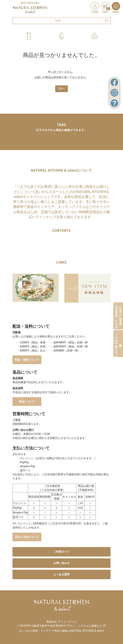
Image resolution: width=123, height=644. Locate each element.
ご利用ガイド (61, 552)
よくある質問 (61, 574)
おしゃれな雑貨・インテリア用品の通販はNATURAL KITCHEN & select (61, 631)
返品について (27, 401)
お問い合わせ (61, 563)
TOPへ (62, 89)
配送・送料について (27, 360)
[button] (29, 36)
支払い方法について (27, 537)
